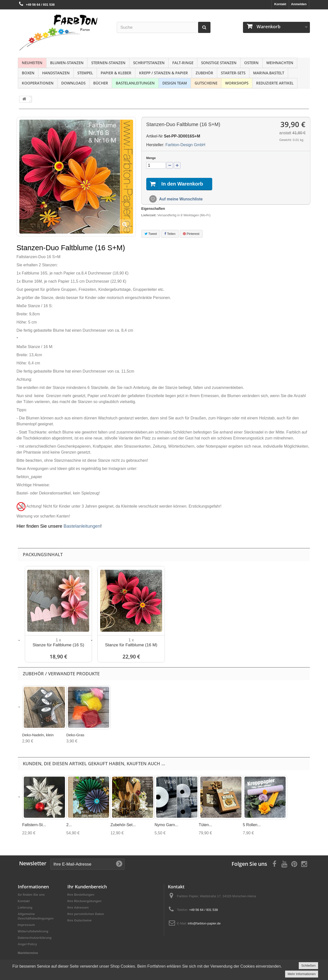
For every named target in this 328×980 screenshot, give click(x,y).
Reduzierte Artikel (275, 83)
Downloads (73, 83)
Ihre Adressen (78, 908)
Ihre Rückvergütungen (85, 901)
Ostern (251, 63)
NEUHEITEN (32, 63)
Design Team (175, 83)
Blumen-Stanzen (67, 63)
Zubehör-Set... (123, 825)
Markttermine (28, 953)
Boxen (28, 73)
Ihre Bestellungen (81, 895)
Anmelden (299, 4)
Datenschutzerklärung (35, 938)
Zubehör (204, 73)
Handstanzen (56, 73)
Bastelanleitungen (135, 83)
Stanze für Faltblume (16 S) (58, 645)
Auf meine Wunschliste (180, 199)
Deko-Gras (75, 735)
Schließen (308, 966)
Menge (151, 158)
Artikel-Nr (155, 136)
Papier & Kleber (116, 73)
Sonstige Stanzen (219, 63)
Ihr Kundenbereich (87, 887)
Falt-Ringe (183, 63)
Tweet (151, 234)
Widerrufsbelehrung (33, 931)
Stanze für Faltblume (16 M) (131, 645)
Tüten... (206, 825)
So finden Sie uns (31, 895)
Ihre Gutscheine (80, 920)
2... (69, 825)
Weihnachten (280, 63)
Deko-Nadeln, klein (38, 735)
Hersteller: (155, 145)
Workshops (237, 83)
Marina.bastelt (269, 73)
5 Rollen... (252, 825)
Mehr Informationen (302, 974)
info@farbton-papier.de (204, 923)
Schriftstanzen (149, 63)
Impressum (26, 925)
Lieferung (25, 908)
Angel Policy (28, 944)
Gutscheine (206, 83)
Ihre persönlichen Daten (86, 914)
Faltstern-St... (34, 825)
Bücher (101, 83)
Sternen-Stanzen (108, 63)
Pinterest (191, 234)
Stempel (85, 73)
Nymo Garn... (166, 825)
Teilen (170, 234)
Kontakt (280, 4)
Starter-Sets (233, 73)
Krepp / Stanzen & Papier (164, 73)
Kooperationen (38, 83)
